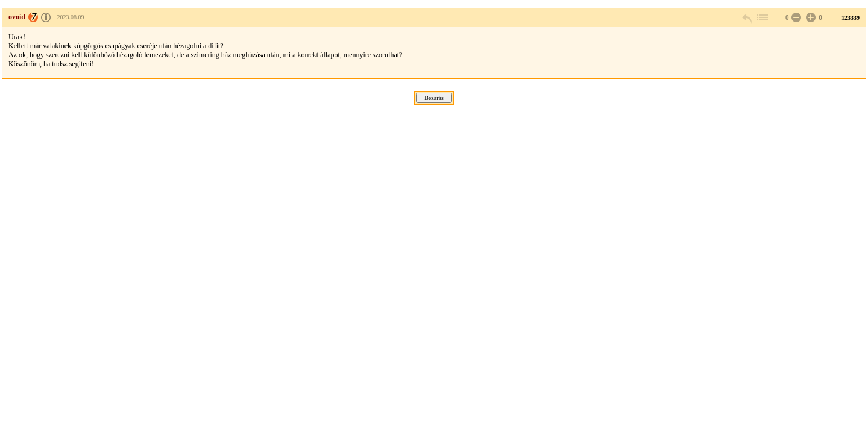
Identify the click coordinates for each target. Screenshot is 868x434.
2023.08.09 (71, 17)
